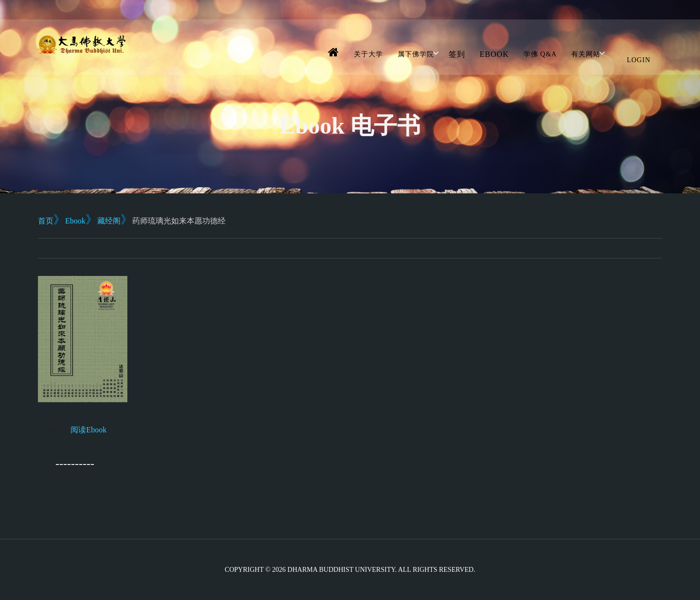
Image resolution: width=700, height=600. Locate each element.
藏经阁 (109, 221)
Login (639, 60)
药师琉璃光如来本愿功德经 (179, 221)
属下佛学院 (416, 54)
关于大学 (368, 54)
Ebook (494, 54)
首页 (46, 221)
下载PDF (53, 430)
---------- (75, 463)
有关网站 (586, 54)
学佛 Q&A (540, 54)
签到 (457, 54)
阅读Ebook (88, 430)
